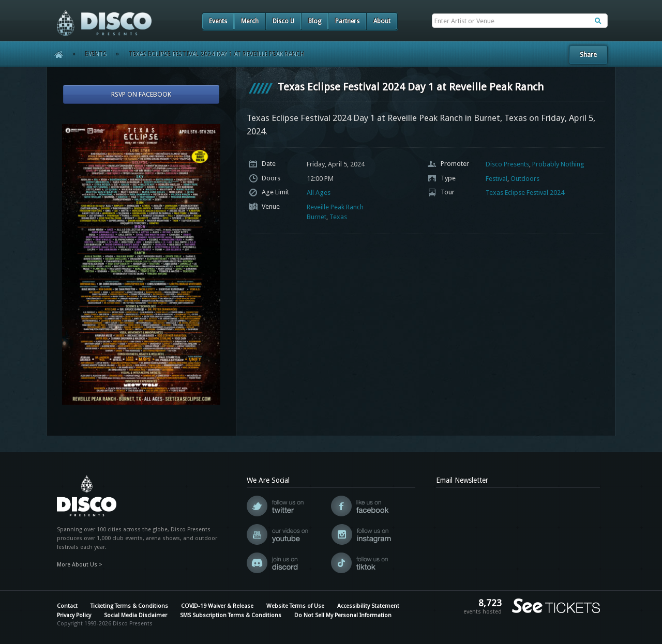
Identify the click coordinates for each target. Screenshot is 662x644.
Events (218, 21)
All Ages (319, 193)
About (382, 21)
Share (588, 55)
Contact (67, 606)
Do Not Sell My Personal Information (343, 615)
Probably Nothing (558, 164)
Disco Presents (507, 164)
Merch (250, 21)
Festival (496, 179)
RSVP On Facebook (141, 94)
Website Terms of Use (295, 606)
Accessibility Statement (368, 606)
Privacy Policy (74, 615)
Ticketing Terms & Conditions (129, 606)
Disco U (283, 21)
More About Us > (80, 565)
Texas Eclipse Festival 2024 (525, 193)
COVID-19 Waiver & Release (217, 606)
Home (55, 54)
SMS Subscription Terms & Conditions (231, 615)
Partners (347, 21)
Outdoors (525, 179)
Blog (315, 21)
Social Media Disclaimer (136, 615)
